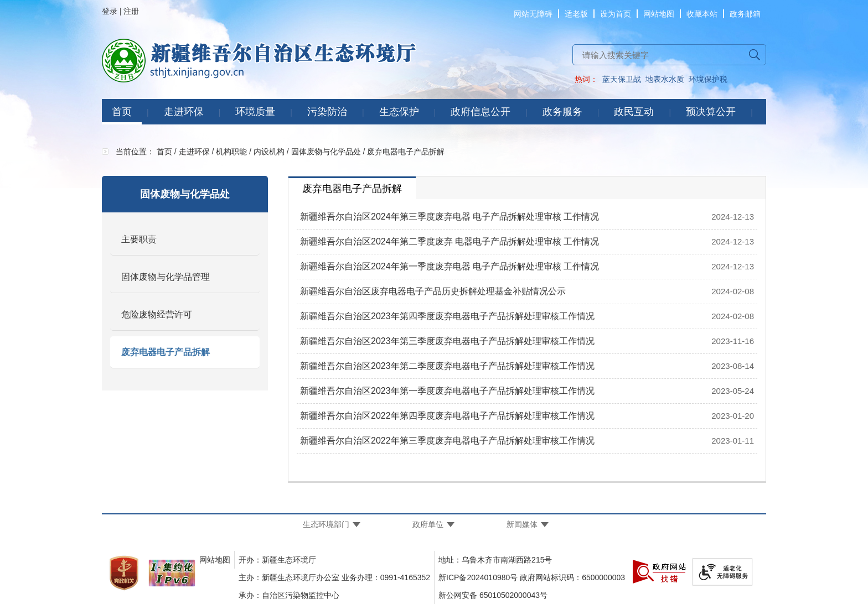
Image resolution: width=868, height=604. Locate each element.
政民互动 (634, 112)
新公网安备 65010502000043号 (493, 595)
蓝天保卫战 (622, 79)
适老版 (576, 14)
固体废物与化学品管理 (166, 277)
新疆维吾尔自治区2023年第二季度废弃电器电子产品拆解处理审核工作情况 (447, 366)
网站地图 (659, 14)
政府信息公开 (480, 112)
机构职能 (231, 152)
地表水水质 (665, 79)
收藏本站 (702, 14)
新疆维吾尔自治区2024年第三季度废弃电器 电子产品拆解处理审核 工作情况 (449, 217)
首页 (122, 112)
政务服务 (562, 112)
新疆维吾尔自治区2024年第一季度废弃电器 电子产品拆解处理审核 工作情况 (449, 266)
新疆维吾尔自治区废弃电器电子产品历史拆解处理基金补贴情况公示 (433, 291)
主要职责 (139, 239)
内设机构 (269, 152)
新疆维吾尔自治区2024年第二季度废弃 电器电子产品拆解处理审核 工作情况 (449, 241)
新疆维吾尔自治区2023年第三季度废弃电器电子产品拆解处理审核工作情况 (447, 341)
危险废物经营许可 (157, 314)
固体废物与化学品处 (326, 152)
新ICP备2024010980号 (478, 577)
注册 (131, 11)
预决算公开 (711, 112)
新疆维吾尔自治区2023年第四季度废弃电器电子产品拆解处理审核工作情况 (447, 316)
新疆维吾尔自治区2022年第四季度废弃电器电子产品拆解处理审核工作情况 (447, 416)
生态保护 (399, 112)
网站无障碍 (533, 14)
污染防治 (327, 112)
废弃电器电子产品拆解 (166, 352)
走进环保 (184, 112)
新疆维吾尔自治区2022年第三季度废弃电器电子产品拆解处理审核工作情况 (447, 441)
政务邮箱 (745, 14)
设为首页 (616, 14)
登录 (110, 11)
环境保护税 (708, 79)
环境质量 (255, 112)
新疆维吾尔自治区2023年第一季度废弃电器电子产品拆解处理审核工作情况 (447, 391)
